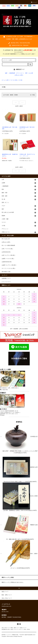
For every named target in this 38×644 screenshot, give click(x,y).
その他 (21, 80)
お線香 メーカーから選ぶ (8, 259)
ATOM (28, 629)
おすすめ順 (6, 95)
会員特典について (6, 278)
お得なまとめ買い (19, 75)
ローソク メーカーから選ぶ (9, 268)
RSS (25, 629)
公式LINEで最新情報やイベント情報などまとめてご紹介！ (19, 54)
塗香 (26, 73)
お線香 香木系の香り (7, 262)
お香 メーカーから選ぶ (12, 80)
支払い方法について (6, 628)
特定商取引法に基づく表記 (7, 629)
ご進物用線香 (12, 73)
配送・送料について (15, 628)
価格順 (12, 95)
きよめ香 (31, 73)
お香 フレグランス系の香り (9, 255)
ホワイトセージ (20, 73)
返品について (23, 628)
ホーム (3, 80)
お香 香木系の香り (6, 252)
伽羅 (6, 73)
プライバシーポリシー (18, 629)
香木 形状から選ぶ (6, 272)
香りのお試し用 (6, 239)
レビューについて (6, 282)
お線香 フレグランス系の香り (9, 265)
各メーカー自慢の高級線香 (8, 245)
